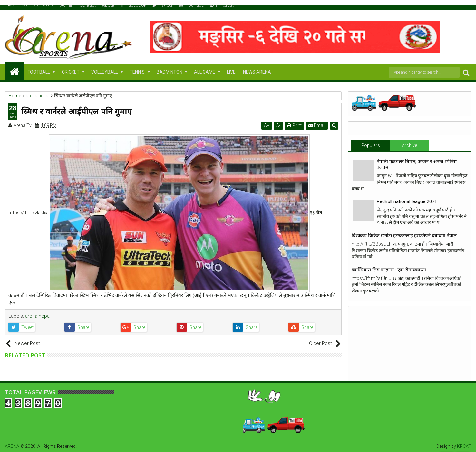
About (108, 5)
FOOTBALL (39, 72)
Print (294, 125)
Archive (409, 145)
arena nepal (38, 316)
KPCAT (464, 446)
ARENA (12, 446)
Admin (67, 5)
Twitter (163, 5)
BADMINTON (170, 72)
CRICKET (71, 72)
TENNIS (137, 72)
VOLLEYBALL (105, 72)
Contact (88, 5)
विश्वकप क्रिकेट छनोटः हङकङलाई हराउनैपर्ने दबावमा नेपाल (404, 236)
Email (317, 125)
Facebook (134, 5)
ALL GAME (205, 72)
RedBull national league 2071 (407, 201)
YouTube (191, 5)
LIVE (231, 72)
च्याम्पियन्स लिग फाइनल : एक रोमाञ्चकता (389, 270)
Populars (371, 145)
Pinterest (222, 5)
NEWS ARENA (257, 72)
